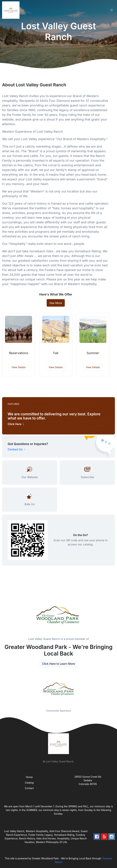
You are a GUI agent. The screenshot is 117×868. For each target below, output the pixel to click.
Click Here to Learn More (59, 664)
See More (56, 303)
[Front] (11, 10)
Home (29, 777)
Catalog (29, 783)
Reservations (19, 353)
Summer (93, 353)
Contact (29, 788)
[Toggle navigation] (112, 10)
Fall (56, 353)
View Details (19, 367)
